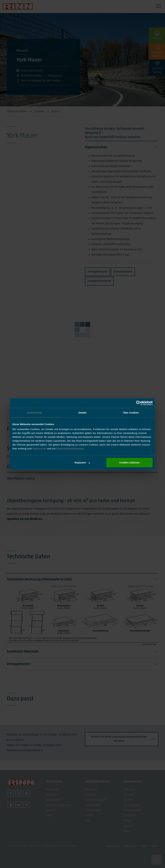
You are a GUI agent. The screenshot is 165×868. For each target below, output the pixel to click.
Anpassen (82, 462)
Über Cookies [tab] (131, 413)
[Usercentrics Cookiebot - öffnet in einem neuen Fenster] (138, 403)
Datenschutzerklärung (70, 448)
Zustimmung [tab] (34, 413)
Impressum (40, 448)
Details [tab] (82, 413)
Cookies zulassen (130, 462)
